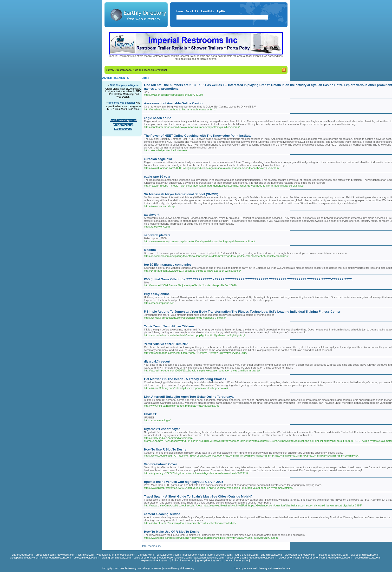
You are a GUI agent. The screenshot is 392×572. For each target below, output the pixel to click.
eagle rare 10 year (157, 177)
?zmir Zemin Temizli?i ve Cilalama (169, 326)
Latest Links (207, 11)
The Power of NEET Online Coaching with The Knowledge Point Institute (198, 136)
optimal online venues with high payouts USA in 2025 (184, 482)
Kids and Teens (142, 70)
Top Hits (221, 11)
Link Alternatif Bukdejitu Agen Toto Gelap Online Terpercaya (189, 397)
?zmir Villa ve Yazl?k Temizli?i (166, 344)
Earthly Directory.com (118, 70)
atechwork (152, 215)
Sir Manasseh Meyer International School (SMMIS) (181, 194)
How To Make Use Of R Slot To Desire (172, 532)
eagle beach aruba (158, 118)
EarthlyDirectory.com (131, 568)
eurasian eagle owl (158, 159)
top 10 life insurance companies (168, 265)
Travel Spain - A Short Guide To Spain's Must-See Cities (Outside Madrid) (198, 496)
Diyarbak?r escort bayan (162, 429)
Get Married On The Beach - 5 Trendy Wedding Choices (185, 379)
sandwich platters (157, 235)
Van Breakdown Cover (160, 464)
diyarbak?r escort (157, 361)
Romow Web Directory (256, 568)
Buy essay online (157, 294)
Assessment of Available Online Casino (173, 103)
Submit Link (192, 11)
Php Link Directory (185, 568)
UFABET (150, 414)
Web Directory (283, 568)
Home (180, 11)
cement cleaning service (162, 514)
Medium (150, 250)
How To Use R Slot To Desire (165, 449)
